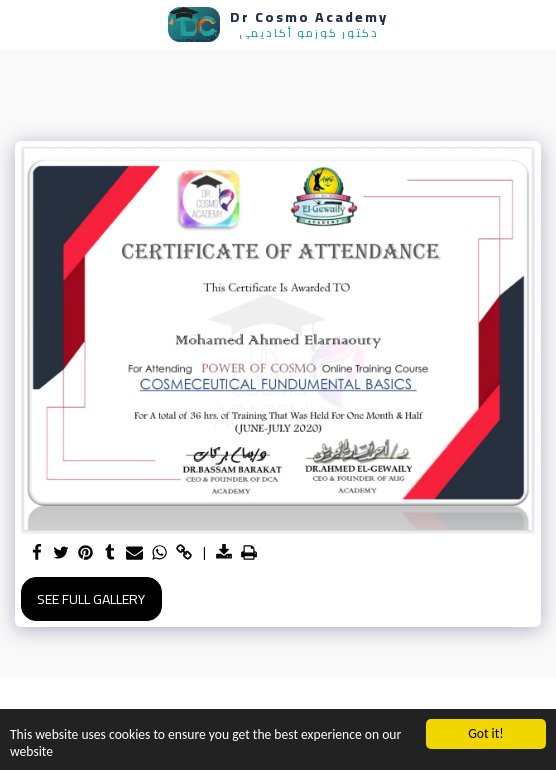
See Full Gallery (91, 599)
